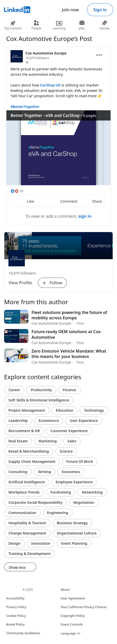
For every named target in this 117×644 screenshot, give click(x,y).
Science (66, 451)
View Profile (20, 283)
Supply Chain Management (32, 461)
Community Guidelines (23, 633)
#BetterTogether (25, 107)
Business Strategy (72, 523)
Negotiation (84, 502)
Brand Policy (15, 624)
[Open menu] (99, 55)
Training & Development (30, 554)
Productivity (41, 390)
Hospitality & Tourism (27, 523)
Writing (45, 472)
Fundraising (61, 492)
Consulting (18, 472)
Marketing (47, 441)
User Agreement (73, 598)
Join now (71, 10)
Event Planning (74, 543)
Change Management (27, 533)
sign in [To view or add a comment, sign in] (85, 216)
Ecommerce (49, 421)
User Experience (84, 421)
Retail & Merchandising (29, 451)
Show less (20, 567)
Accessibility (15, 598)
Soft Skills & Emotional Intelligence (39, 400)
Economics (71, 472)
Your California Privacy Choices (84, 607)
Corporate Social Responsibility (35, 502)
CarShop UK (50, 85)
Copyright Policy (73, 616)
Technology (94, 410)
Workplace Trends (24, 492)
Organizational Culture (77, 533)
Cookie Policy (16, 616)
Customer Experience (69, 431)
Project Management (27, 410)
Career (14, 390)
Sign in (100, 10)
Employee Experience (74, 482)
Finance (70, 390)
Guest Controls (72, 624)
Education (65, 410)
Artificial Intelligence (27, 482)
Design (14, 543)
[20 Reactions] (17, 191)
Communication (22, 513)
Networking (92, 492)
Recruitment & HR (24, 431)
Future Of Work (80, 461)
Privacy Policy (16, 607)
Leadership (18, 421)
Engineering (58, 513)
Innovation (41, 543)
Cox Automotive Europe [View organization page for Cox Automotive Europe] (46, 53)
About (65, 590)
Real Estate (18, 441)
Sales (72, 441)
